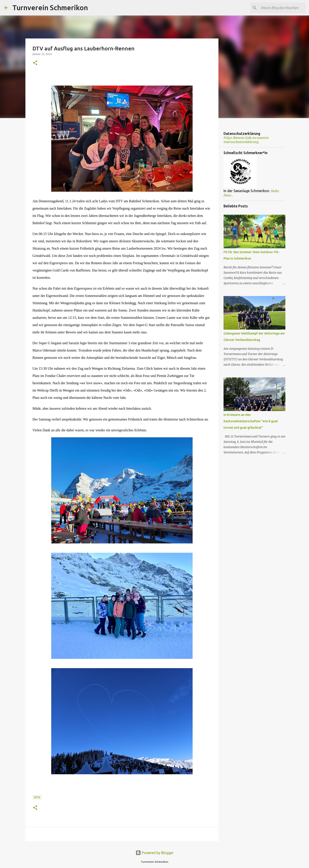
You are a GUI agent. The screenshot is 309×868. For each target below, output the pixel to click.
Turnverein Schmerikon (50, 8)
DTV (37, 797)
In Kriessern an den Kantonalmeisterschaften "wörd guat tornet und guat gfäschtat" (251, 421)
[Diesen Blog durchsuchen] (282, 8)
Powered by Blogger (155, 853)
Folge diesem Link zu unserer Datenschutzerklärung (246, 140)
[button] (35, 63)
